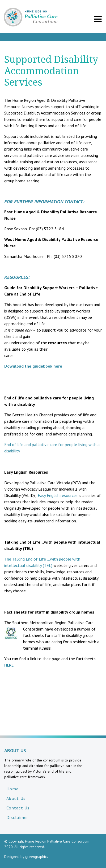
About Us (16, 798)
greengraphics (37, 857)
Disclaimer (17, 817)
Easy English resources (58, 495)
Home (12, 789)
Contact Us (18, 808)
